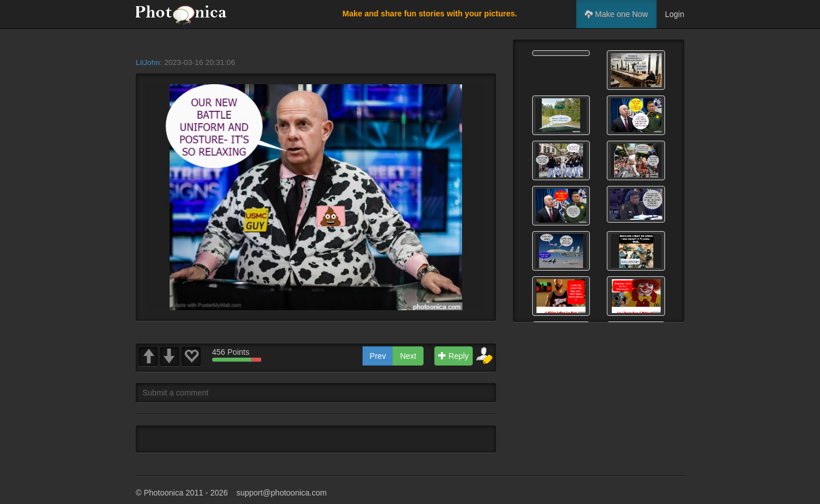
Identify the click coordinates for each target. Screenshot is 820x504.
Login (675, 14)
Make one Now (616, 14)
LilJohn (148, 62)
